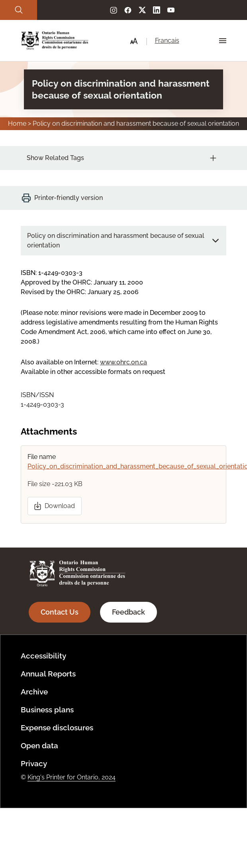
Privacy (34, 763)
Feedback (128, 612)
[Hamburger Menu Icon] (223, 41)
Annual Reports (48, 674)
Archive (34, 692)
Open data (39, 745)
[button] (134, 41)
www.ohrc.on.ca (123, 362)
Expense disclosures (57, 728)
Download (60, 506)
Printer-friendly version (69, 198)
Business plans (47, 710)
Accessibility (43, 656)
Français (167, 41)
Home (17, 124)
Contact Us (60, 612)
